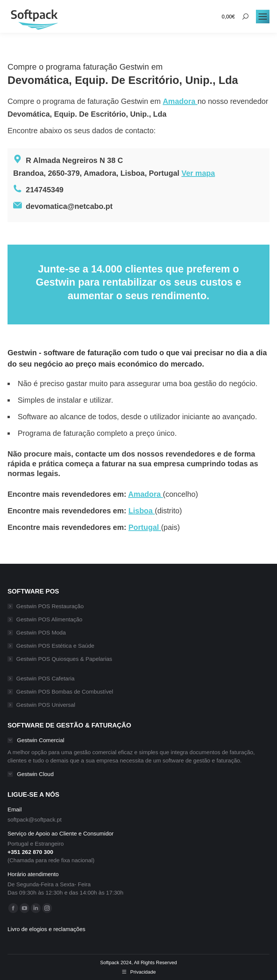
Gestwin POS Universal (46, 705)
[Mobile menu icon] (263, 17)
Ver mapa (198, 173)
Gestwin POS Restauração (50, 606)
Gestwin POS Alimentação (49, 619)
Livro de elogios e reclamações (46, 929)
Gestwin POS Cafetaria (45, 678)
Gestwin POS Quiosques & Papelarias (64, 659)
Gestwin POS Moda (41, 632)
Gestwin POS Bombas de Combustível (65, 692)
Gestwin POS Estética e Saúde (55, 646)
